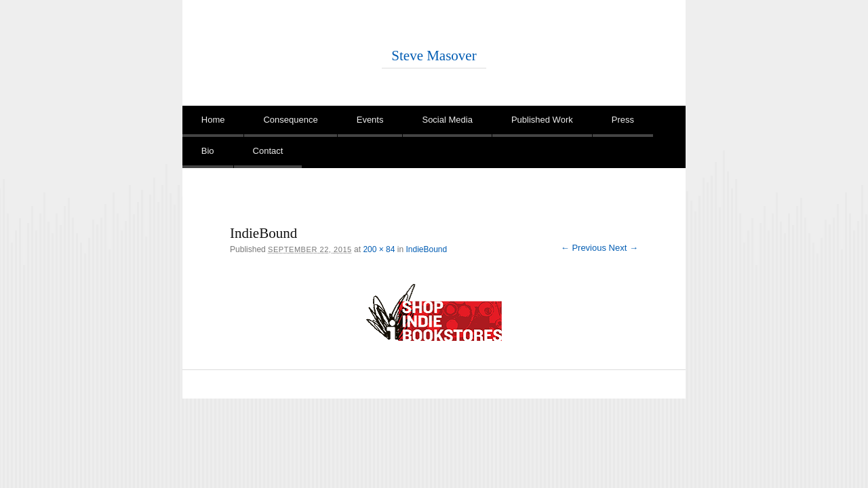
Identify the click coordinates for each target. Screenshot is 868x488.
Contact (268, 151)
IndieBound (426, 249)
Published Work (542, 120)
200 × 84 (379, 249)
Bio (208, 151)
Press (623, 120)
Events (370, 120)
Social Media (447, 120)
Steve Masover (434, 56)
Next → (624, 248)
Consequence (290, 120)
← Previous (584, 248)
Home (213, 120)
